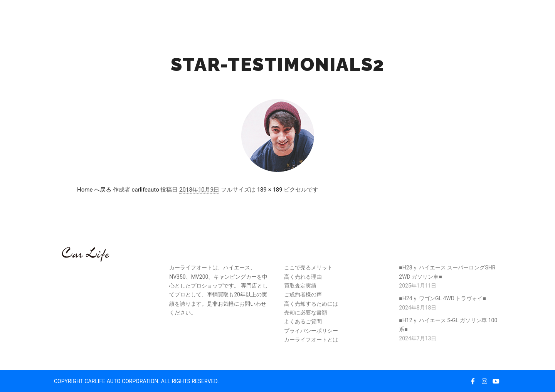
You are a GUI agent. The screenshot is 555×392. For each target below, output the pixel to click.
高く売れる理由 (303, 277)
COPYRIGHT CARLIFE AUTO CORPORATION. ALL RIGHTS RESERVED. (136, 381)
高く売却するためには (311, 304)
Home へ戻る (94, 190)
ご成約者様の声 (303, 294)
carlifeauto (145, 190)
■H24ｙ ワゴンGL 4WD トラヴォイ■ (442, 298)
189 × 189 (270, 190)
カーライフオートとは (311, 340)
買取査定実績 (300, 286)
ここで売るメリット (308, 268)
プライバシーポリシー (311, 331)
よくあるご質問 (303, 321)
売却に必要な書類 (306, 313)
